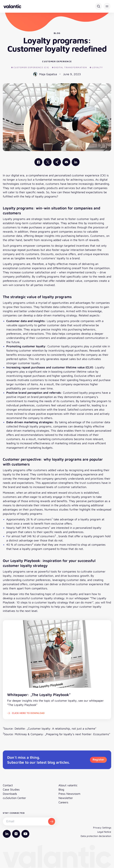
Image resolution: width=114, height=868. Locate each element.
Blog (61, 789)
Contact (8, 785)
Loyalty (96, 67)
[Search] (99, 6)
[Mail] (66, 162)
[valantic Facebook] (38, 162)
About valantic (68, 785)
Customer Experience (57, 61)
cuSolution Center (14, 798)
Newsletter (66, 798)
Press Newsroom (69, 794)
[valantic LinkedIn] (76, 162)
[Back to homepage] (12, 6)
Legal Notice (104, 832)
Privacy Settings (102, 828)
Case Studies (11, 789)
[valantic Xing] (57, 162)
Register (98, 759)
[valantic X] (48, 162)
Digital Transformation (70, 67)
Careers (63, 802)
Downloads (10, 794)
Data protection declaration (96, 836)
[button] (107, 6)
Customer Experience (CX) (30, 67)
